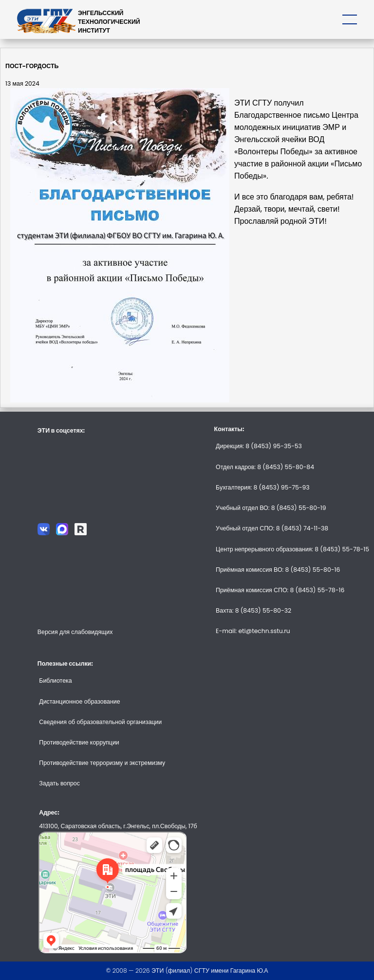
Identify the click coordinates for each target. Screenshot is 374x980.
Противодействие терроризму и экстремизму (102, 763)
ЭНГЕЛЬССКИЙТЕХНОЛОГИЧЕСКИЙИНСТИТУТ (109, 22)
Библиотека (55, 681)
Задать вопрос (59, 783)
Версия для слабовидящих (75, 632)
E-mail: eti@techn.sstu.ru (253, 631)
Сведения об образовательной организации (100, 722)
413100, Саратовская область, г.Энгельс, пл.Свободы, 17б (118, 826)
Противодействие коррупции (79, 742)
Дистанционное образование (79, 701)
